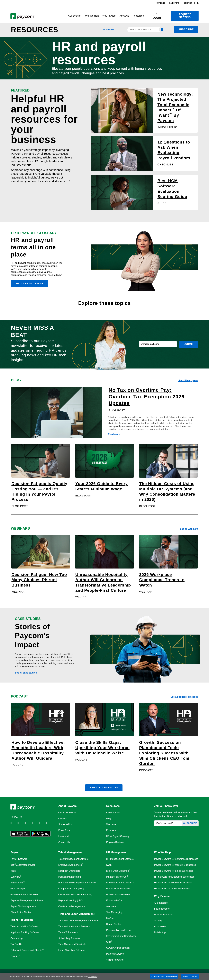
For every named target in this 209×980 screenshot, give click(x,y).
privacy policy (93, 976)
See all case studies (26, 673)
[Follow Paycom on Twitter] (21, 823)
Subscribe (186, 29)
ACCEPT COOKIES (190, 976)
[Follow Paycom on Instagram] (35, 823)
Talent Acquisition (22, 920)
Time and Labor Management (76, 914)
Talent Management (70, 852)
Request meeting (185, 16)
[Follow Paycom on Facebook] (28, 823)
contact (188, 3)
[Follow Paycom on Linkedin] (14, 823)
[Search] (198, 3)
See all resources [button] (104, 788)
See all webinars (189, 529)
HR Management (116, 852)
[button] (75, 16)
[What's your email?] (168, 823)
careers (161, 3)
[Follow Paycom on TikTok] (49, 823)
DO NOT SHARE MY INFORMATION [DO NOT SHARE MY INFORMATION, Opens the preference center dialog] (164, 976)
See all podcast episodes (184, 697)
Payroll (15, 852)
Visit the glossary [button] (29, 284)
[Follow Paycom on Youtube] (42, 823)
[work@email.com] (158, 344)
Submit (189, 344)
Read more (114, 434)
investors (174, 3)
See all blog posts (188, 380)
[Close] (206, 976)
